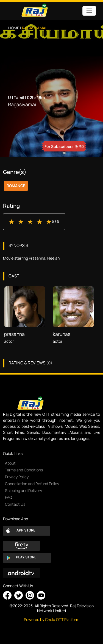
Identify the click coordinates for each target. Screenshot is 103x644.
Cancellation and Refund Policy (32, 484)
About (10, 463)
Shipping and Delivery (23, 490)
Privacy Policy (17, 477)
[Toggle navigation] (89, 11)
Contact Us (15, 504)
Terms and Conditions (24, 470)
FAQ (9, 497)
